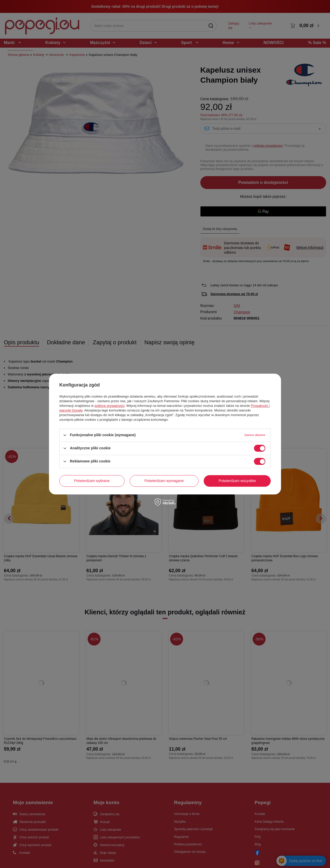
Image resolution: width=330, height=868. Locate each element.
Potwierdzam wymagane (164, 481)
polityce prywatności (110, 406)
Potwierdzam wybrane (92, 481)
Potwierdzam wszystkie (237, 481)
